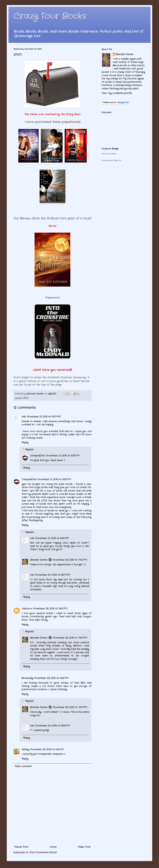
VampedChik (37, 456)
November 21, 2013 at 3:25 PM (63, 456)
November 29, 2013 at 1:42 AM (47, 749)
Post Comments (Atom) (43, 852)
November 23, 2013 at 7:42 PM (70, 560)
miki (24, 417)
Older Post (84, 847)
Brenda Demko (39, 560)
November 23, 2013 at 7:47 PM (70, 707)
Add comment (23, 766)
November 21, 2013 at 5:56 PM (52, 538)
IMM (26, 398)
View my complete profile (117, 93)
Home (53, 847)
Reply (25, 442)
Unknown (27, 609)
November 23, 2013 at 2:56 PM (50, 609)
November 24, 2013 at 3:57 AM (53, 575)
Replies (29, 450)
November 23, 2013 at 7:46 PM (70, 638)
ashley (25, 749)
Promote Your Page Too (111, 160)
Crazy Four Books (50, 16)
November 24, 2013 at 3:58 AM (53, 726)
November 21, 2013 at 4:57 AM (44, 417)
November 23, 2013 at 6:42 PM (52, 678)
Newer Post (21, 847)
